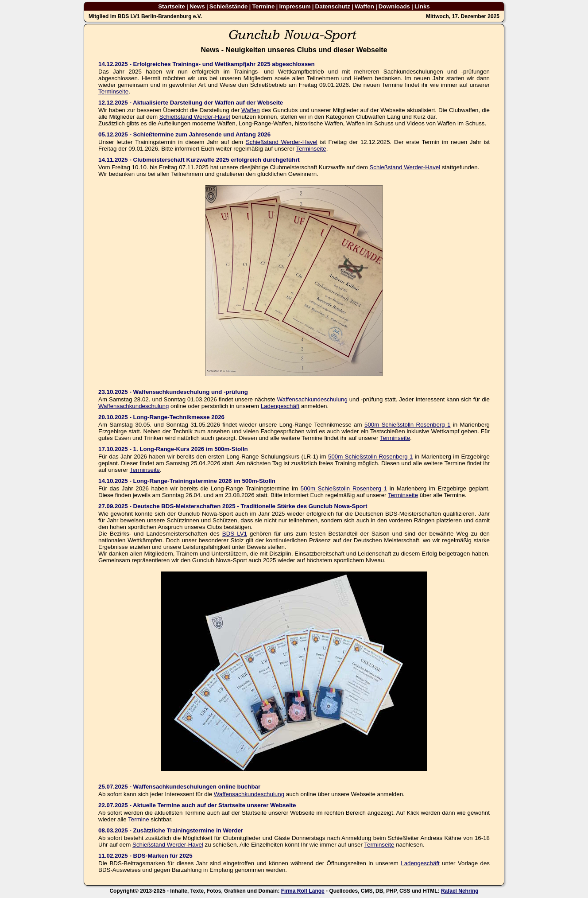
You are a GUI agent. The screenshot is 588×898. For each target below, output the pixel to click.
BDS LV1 (235, 534)
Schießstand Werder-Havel (195, 117)
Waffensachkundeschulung (312, 399)
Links (422, 6)
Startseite (172, 6)
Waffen (364, 6)
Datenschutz (333, 6)
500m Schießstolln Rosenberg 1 (408, 425)
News (197, 6)
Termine (264, 6)
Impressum (295, 6)
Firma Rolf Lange (303, 891)
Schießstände (229, 6)
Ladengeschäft (280, 406)
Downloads (394, 6)
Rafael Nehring (460, 891)
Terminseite (113, 91)
